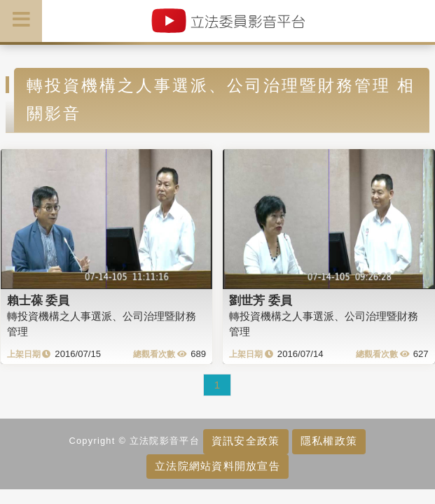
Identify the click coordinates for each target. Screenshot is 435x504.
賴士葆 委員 (39, 300)
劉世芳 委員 (261, 300)
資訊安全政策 (246, 441)
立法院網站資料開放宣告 (217, 466)
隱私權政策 (329, 441)
